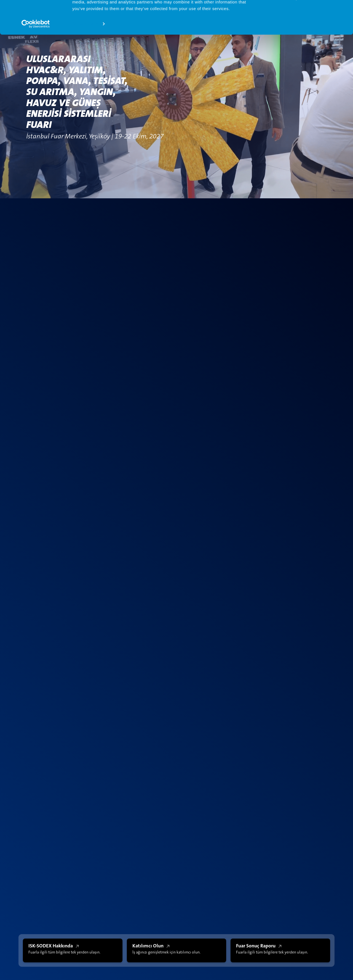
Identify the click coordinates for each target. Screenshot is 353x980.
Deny (293, 29)
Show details (85, 55)
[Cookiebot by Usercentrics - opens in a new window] (36, 55)
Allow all (293, 13)
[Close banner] (344, 9)
